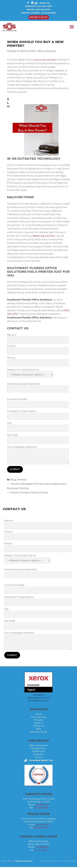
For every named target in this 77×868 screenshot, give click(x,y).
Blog (13, 481)
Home (39, 715)
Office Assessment (39, 746)
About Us (39, 724)
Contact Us (38, 727)
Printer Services (38, 718)
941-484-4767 (42, 806)
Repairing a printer (44, 237)
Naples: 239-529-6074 (39, 10)
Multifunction (39, 752)
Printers (22, 481)
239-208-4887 (41, 829)
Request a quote (39, 17)
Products (38, 721)
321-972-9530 (40, 851)
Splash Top (45, 3)
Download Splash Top (41, 761)
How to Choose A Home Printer (29, 493)
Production (38, 755)
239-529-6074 (42, 826)
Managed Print (39, 749)
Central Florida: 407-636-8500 (38, 13)
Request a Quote (39, 733)
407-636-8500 (42, 848)
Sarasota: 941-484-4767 (38, 6)
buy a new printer (45, 61)
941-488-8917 (41, 809)
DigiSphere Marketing (24, 862)
